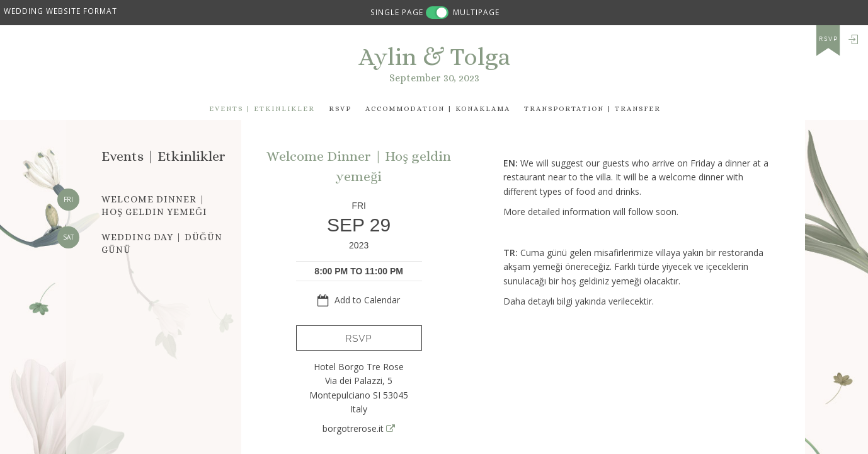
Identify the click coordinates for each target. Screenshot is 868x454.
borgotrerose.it (359, 428)
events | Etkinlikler (262, 109)
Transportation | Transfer (592, 109)
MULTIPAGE (476, 12)
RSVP (359, 339)
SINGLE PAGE (397, 12)
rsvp (829, 39)
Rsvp (340, 109)
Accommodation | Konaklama (438, 109)
